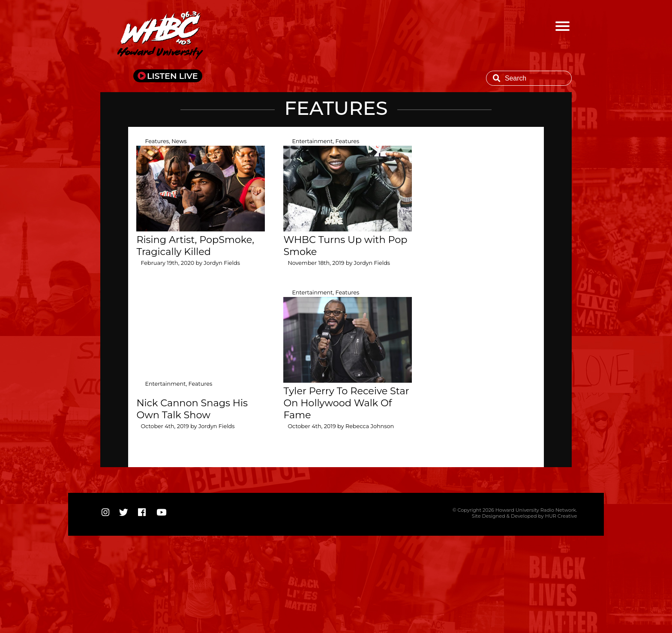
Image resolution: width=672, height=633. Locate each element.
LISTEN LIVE (172, 76)
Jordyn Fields (222, 263)
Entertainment (312, 141)
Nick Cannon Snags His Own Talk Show (192, 409)
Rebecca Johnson (370, 426)
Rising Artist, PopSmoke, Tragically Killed (195, 246)
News (179, 141)
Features (157, 141)
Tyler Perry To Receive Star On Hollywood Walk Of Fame (346, 403)
